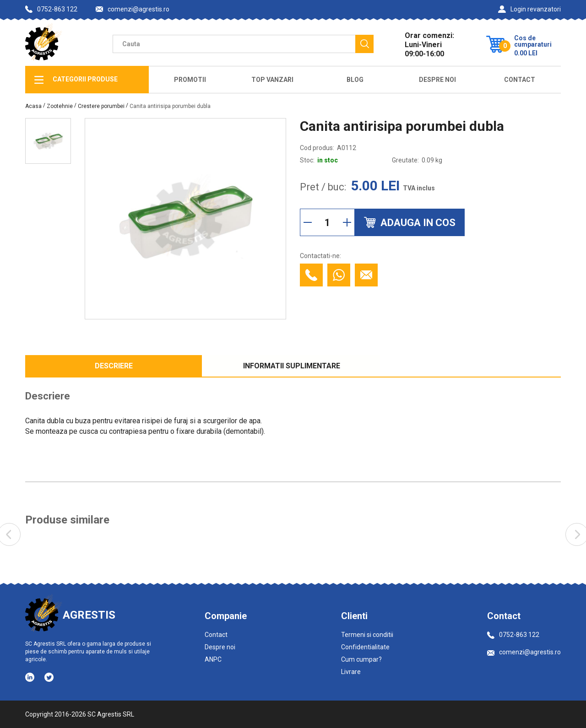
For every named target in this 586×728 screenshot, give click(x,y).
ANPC (213, 659)
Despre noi (220, 647)
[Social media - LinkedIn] (30, 677)
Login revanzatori (529, 9)
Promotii (190, 80)
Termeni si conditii (367, 635)
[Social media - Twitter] (49, 677)
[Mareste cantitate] (347, 222)
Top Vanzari (272, 80)
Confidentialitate (365, 647)
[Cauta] (364, 44)
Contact (520, 80)
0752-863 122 (51, 9)
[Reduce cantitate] (308, 222)
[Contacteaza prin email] (366, 275)
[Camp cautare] (234, 44)
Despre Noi (437, 80)
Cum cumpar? (361, 659)
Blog (355, 80)
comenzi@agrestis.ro (133, 9)
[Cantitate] (327, 222)
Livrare (351, 672)
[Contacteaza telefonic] (311, 275)
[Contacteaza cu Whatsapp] (339, 275)
